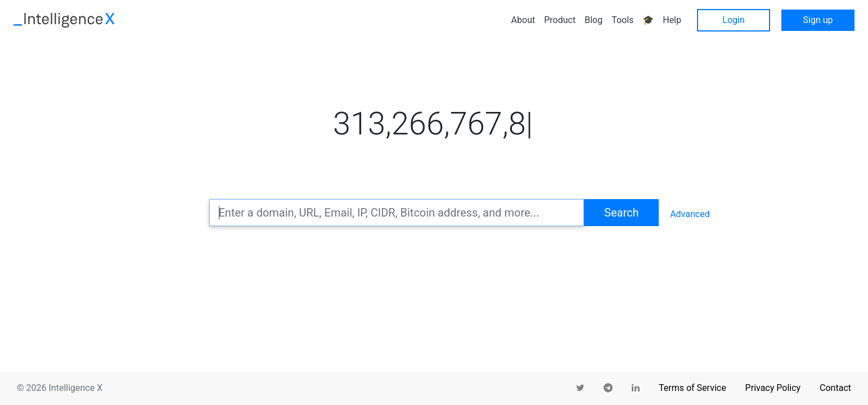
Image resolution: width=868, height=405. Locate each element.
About (523, 20)
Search (621, 213)
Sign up (818, 20)
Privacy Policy (773, 388)
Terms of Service (692, 388)
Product (560, 20)
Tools (622, 20)
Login (733, 20)
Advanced (690, 214)
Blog (593, 20)
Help (672, 20)
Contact (835, 388)
